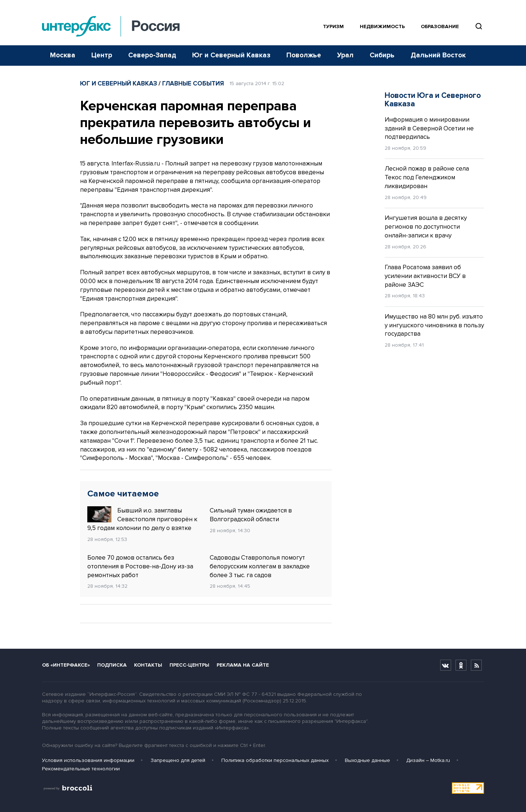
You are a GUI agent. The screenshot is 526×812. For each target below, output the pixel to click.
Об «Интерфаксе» (66, 665)
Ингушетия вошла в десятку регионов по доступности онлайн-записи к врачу (426, 227)
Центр (102, 55)
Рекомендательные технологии (81, 769)
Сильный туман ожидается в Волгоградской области (251, 515)
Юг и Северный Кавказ (231, 55)
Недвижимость (382, 26)
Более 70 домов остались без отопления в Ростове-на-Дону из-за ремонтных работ (140, 566)
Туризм (333, 26)
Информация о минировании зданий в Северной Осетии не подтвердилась (429, 128)
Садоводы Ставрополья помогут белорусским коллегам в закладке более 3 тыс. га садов (260, 566)
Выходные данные (367, 760)
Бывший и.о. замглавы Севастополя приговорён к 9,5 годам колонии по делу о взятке (142, 519)
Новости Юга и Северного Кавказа (433, 100)
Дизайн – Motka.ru (428, 760)
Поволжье (304, 55)
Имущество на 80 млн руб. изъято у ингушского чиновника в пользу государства (434, 325)
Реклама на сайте (243, 665)
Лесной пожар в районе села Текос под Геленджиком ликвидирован (427, 177)
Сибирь (382, 55)
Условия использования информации (88, 760)
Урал (345, 55)
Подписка (112, 665)
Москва (63, 55)
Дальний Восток (438, 55)
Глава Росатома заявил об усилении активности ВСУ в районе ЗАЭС (425, 276)
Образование (440, 26)
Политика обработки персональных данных (275, 760)
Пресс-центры (189, 665)
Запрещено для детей (178, 760)
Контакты (148, 665)
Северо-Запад (152, 55)
